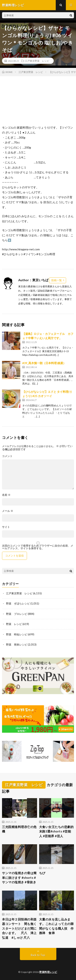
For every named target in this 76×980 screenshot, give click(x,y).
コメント (7, 456)
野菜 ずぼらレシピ (18, 603)
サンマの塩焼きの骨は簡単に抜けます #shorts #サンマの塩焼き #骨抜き (19, 877)
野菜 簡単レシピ (17, 645)
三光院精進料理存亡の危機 (19, 829)
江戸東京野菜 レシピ (37, 61)
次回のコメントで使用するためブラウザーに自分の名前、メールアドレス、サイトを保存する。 (38, 547)
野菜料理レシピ (48, 972)
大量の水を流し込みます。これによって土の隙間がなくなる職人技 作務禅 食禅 (56, 926)
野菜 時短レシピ (17, 634)
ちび (42, 873)
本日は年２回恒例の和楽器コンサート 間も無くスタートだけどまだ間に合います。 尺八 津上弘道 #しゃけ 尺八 (19, 928)
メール (8, 511)
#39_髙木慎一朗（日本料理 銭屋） (44, 363)
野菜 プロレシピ (17, 614)
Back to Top (38, 955)
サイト (6, 527)
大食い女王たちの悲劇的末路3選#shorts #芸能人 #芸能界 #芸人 (56, 831)
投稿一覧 (57, 280)
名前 (6, 495)
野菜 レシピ (14, 624)
